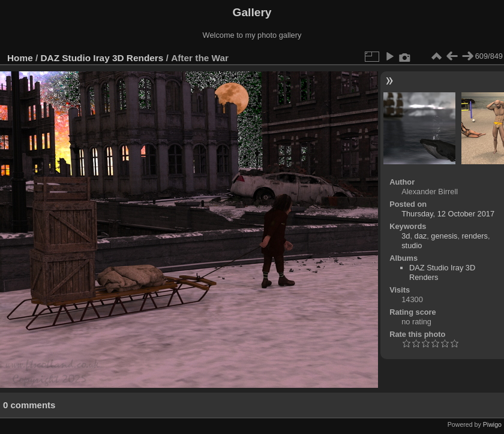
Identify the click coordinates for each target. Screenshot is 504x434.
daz (421, 236)
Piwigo (492, 424)
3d (406, 236)
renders (475, 236)
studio (412, 245)
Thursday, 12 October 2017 (448, 214)
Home (20, 58)
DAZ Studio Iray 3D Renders (102, 58)
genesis (444, 236)
